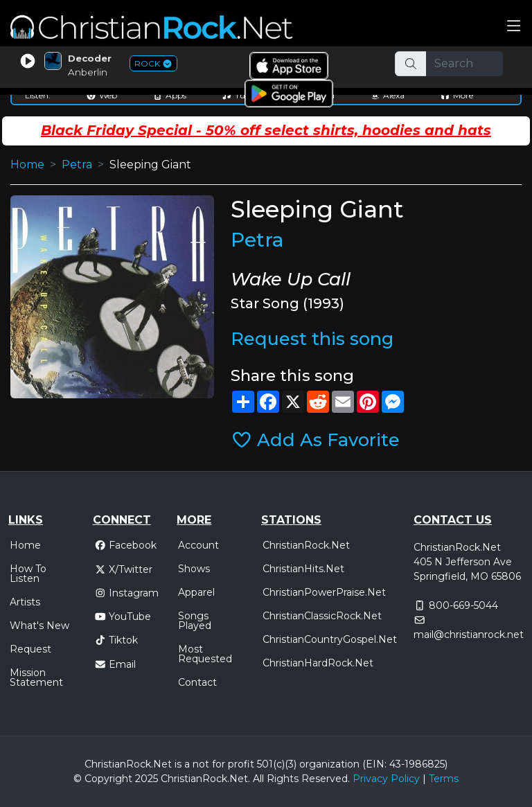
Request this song (312, 338)
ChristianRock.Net (306, 545)
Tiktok (116, 640)
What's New (39, 626)
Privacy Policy (386, 779)
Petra (77, 165)
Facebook (126, 545)
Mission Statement (36, 677)
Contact (197, 682)
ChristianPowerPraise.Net (324, 592)
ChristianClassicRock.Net (322, 616)
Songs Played (195, 621)
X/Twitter (124, 569)
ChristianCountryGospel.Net (330, 639)
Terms (444, 779)
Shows (194, 569)
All (258, 779)
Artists (25, 602)
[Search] (465, 64)
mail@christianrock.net (469, 635)
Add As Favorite (316, 440)
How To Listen (28, 574)
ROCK (153, 63)
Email (115, 664)
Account (198, 545)
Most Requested (205, 654)
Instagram (127, 593)
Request (30, 649)
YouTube (123, 617)
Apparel (196, 592)
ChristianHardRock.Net (318, 663)
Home (27, 165)
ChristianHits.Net (303, 569)
